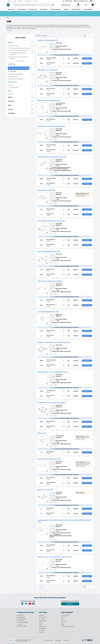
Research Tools (21, 615)
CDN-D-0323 (59, 284)
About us (9, 1)
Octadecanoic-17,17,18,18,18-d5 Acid (52, 372)
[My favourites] (86, 5)
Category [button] (20, 42)
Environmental (21, 621)
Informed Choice (43, 626)
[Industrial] (17, 624)
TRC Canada (42, 630)
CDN (54, 45)
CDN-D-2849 (59, 560)
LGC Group (41, 615)
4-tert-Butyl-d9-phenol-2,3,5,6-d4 (51, 221)
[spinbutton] (66, 58)
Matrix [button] (20, 105)
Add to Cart (87, 58)
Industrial (20, 624)
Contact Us (63, 617)
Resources (21, 1)
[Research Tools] (17, 615)
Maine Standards (43, 621)
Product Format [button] (20, 82)
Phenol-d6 (42, 433)
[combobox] (34, 5)
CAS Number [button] (20, 113)
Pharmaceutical (22, 617)
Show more (21, 61)
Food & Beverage (22, 619)
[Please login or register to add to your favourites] (61, 58)
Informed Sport (42, 628)
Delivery (63, 623)
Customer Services (65, 615)
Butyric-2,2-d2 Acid (45, 490)
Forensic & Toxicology (23, 622)
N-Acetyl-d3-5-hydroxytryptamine (51, 126)
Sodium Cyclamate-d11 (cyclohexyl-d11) (54, 342)
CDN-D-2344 (59, 525)
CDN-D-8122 (59, 405)
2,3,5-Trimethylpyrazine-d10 (49, 251)
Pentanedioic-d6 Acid (46, 190)
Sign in (52, 55)
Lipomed (41, 632)
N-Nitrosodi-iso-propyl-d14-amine (51, 403)
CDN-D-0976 (59, 492)
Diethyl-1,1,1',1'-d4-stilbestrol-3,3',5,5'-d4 (54, 557)
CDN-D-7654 (59, 129)
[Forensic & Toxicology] (17, 623)
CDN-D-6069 (59, 224)
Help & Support (28, 1)
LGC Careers (42, 619)
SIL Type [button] (20, 109)
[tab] (20, 43)
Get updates (69, 604)
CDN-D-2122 (59, 73)
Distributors (64, 621)
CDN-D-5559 (59, 160)
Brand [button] (20, 91)
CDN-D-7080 (59, 462)
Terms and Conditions (48, 640)
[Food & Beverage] (17, 619)
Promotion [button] (20, 101)
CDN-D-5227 (59, 193)
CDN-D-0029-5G (60, 436)
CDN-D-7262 (59, 345)
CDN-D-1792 (59, 314)
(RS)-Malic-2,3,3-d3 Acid (47, 70)
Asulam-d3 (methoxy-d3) (48, 40)
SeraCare (41, 623)
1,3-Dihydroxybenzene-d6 (48, 312)
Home (8, 18)
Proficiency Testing (22, 626)
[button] (69, 58)
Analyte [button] (20, 97)
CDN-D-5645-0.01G (60, 103)
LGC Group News (43, 617)
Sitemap (63, 625)
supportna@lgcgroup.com (82, 1)
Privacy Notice (58, 640)
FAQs (62, 619)
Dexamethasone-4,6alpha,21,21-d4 (52, 157)
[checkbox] (9, 46)
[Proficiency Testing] (17, 626)
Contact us (36, 1)
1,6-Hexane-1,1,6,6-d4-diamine (50, 281)
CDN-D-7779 (59, 254)
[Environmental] (17, 621)
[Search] (53, 5)
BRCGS (40, 625)
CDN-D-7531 (59, 43)
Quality (15, 1)
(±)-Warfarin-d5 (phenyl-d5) (49, 459)
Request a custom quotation (67, 626)
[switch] (12, 72)
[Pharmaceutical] (17, 617)
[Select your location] (92, 1)
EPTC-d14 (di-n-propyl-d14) (49, 100)
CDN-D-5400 (59, 375)
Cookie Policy (66, 640)
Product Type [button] (20, 64)
